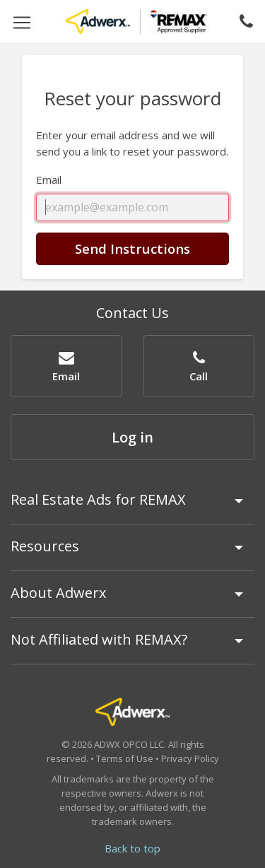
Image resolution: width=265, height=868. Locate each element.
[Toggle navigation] (22, 22)
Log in (132, 437)
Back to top (132, 848)
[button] (66, 366)
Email (49, 180)
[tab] (132, 506)
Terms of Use (125, 758)
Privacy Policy (190, 758)
